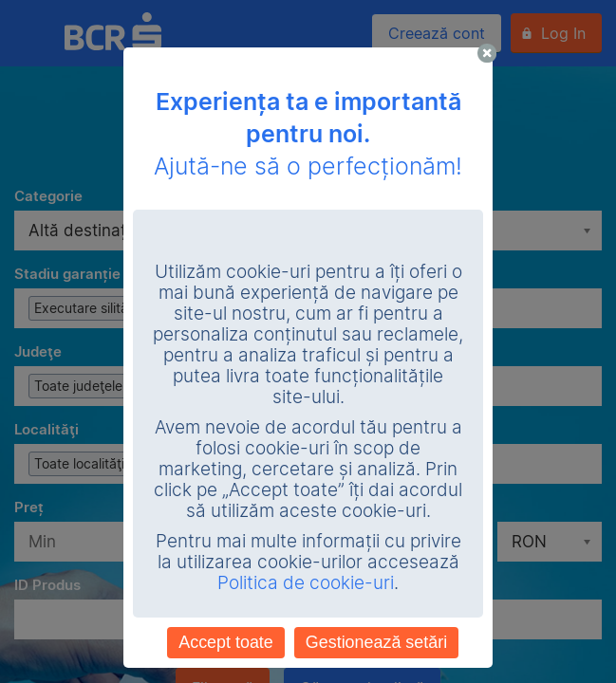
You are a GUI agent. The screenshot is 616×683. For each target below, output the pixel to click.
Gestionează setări (376, 642)
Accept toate (226, 642)
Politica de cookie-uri (306, 583)
